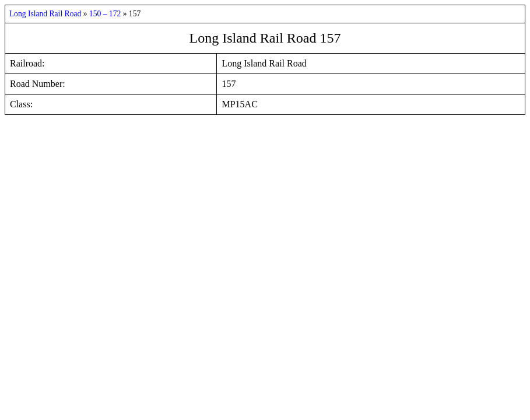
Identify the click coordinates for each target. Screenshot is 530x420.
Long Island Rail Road (46, 14)
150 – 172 (106, 14)
